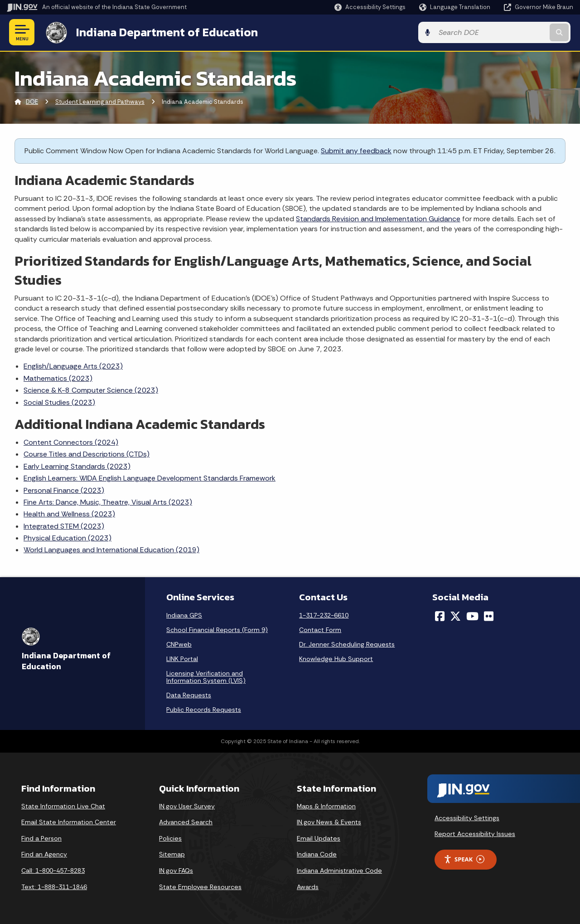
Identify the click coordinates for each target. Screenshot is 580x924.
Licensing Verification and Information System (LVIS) (206, 676)
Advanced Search (186, 822)
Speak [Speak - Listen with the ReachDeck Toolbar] (464, 859)
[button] (370, 7)
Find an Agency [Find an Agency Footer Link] (44, 854)
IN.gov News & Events (329, 822)
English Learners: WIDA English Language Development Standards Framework (150, 478)
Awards (308, 886)
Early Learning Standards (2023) (77, 466)
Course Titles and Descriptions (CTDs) (87, 454)
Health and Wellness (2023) (69, 514)
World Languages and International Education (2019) (111, 550)
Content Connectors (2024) (71, 442)
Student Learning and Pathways (100, 102)
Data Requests (189, 695)
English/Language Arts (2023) (73, 366)
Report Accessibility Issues (475, 833)
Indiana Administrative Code (339, 870)
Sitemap (172, 854)
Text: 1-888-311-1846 (54, 886)
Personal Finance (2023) (64, 490)
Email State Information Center (69, 822)
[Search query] (508, 32)
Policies (170, 838)
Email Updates (319, 838)
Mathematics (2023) (58, 378)
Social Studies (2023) (59, 402)
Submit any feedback (356, 150)
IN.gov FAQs (176, 870)
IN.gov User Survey (187, 806)
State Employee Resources (200, 886)
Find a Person (41, 838)
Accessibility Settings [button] (467, 817)
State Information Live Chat (63, 806)
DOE (32, 102)
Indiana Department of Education (164, 32)
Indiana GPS (184, 615)
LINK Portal (182, 658)
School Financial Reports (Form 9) (217, 629)
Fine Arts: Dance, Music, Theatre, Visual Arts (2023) (108, 502)
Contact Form (320, 629)
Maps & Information (326, 806)
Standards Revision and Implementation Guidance (378, 218)
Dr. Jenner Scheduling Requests (347, 644)
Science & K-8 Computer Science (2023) (91, 390)
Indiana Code (317, 854)
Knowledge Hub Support (336, 658)
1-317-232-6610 (324, 615)
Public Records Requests (204, 709)
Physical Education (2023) (68, 537)
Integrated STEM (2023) (64, 526)
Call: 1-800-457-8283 (53, 870)
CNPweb (179, 644)
